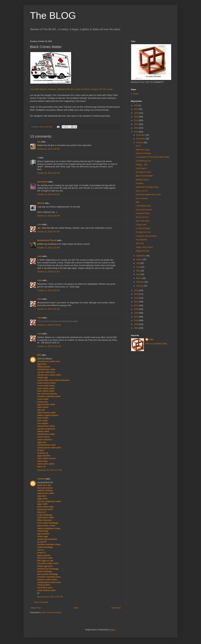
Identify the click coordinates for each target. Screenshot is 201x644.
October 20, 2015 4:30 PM (48, 149)
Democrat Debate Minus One (148, 195)
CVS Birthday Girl (143, 161)
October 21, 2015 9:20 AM (48, 290)
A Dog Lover (141, 225)
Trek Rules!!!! (141, 168)
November (141, 139)
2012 (136, 298)
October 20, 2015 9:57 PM (48, 232)
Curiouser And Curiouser (146, 236)
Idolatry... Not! (142, 165)
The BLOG (53, 15)
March (139, 278)
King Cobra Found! (144, 210)
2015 (136, 132)
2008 (136, 313)
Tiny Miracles (141, 240)
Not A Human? (142, 198)
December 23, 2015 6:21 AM (49, 470)
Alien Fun (140, 243)
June (139, 267)
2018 (136, 120)
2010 (136, 306)
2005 (136, 324)
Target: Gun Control (144, 247)
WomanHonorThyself (47, 240)
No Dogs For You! (143, 172)
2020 (136, 113)
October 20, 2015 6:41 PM (48, 194)
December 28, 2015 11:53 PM (50, 597)
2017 (136, 124)
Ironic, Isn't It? (142, 191)
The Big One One (143, 232)
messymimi (42, 182)
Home (76, 608)
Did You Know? (142, 217)
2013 (136, 294)
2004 (136, 328)
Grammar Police (143, 213)
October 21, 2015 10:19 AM (49, 325)
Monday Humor (142, 180)
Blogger (112, 630)
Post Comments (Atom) (52, 613)
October (140, 143)
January (140, 286)
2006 (136, 320)
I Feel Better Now (143, 206)
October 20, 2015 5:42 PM (48, 173)
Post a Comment (41, 602)
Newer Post (36, 608)
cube (39, 224)
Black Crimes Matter (144, 176)
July (138, 263)
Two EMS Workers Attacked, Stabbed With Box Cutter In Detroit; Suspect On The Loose (71, 89)
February (140, 282)
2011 (136, 302)
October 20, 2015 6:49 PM (48, 216)
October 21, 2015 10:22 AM (49, 346)
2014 (136, 290)
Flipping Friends (143, 251)
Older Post (116, 608)
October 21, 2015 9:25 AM (48, 309)
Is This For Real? (143, 228)
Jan (39, 142)
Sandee (41, 203)
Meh (138, 202)
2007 (136, 317)
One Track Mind (143, 221)
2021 (136, 109)
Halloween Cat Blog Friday (147, 187)
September (141, 256)
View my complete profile (156, 344)
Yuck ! (138, 146)
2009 (136, 309)
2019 (136, 117)
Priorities (140, 183)
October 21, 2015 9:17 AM (48, 272)
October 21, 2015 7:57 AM (48, 248)
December (141, 135)
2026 (136, 105)
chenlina (41, 479)
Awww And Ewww (143, 153)
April (138, 274)
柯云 (39, 355)
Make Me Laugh (143, 150)
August (140, 259)
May (138, 271)
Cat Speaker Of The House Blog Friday (153, 157)
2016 (136, 128)
